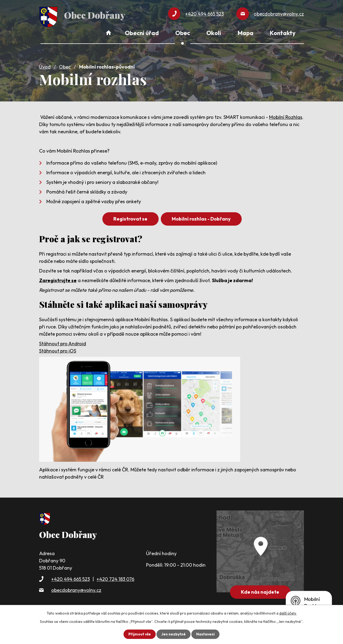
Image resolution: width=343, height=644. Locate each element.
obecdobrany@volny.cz (76, 589)
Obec (65, 66)
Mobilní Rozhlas (286, 116)
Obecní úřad (142, 33)
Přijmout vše (139, 634)
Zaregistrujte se (58, 280)
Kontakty (283, 33)
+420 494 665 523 (70, 578)
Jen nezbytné (173, 634)
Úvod (45, 66)
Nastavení (206, 634)
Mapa (246, 33)
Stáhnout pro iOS (58, 350)
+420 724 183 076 (115, 578)
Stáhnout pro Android (63, 343)
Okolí (214, 33)
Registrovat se (130, 218)
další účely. (288, 613)
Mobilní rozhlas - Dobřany (202, 218)
